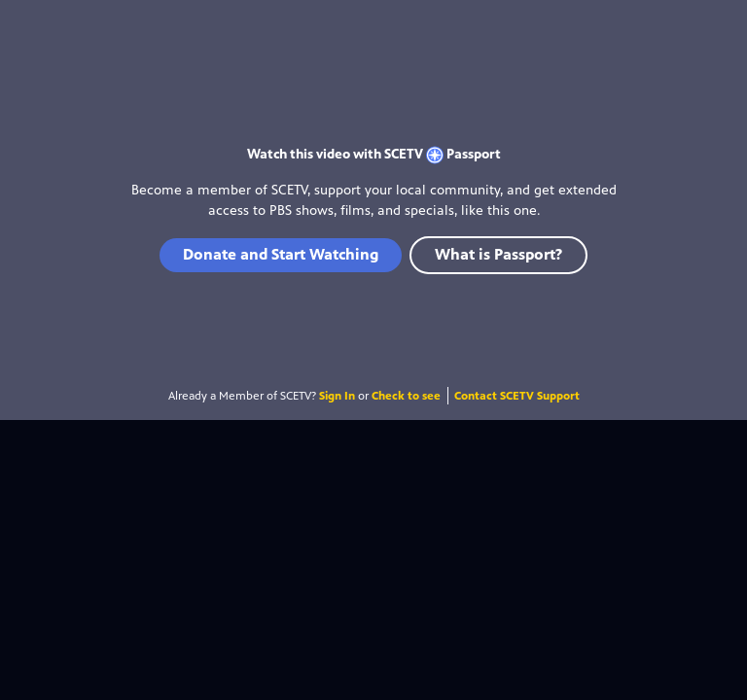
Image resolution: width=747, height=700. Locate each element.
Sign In (337, 396)
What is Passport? (498, 254)
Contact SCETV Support (517, 396)
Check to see (406, 396)
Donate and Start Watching (281, 254)
